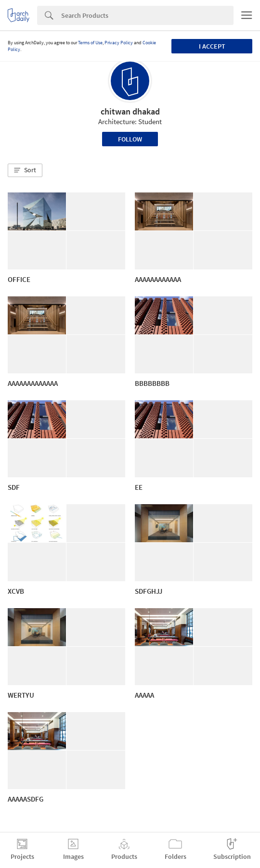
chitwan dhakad (130, 111)
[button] (25, 170)
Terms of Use (90, 43)
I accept (212, 46)
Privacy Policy (119, 43)
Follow (130, 139)
